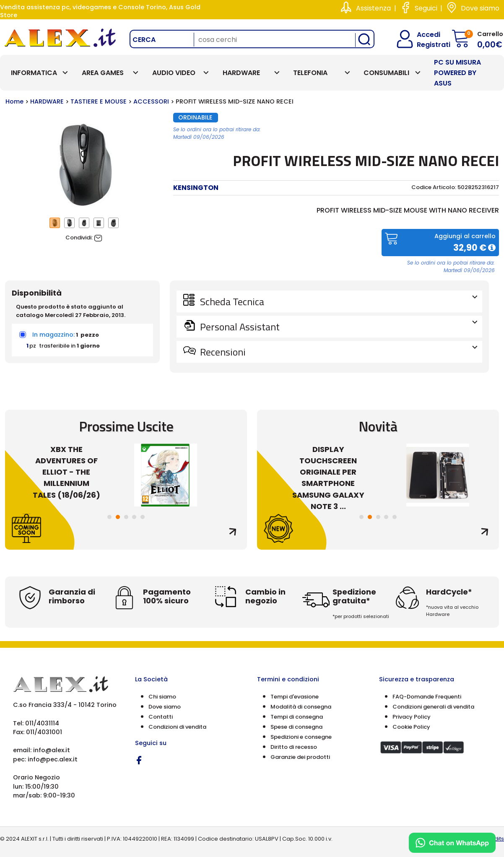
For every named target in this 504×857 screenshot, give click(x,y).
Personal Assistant (338, 327)
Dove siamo (480, 8)
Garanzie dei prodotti (300, 757)
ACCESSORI (151, 101)
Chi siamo (162, 697)
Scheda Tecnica (338, 301)
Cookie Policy (411, 727)
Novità (378, 426)
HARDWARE (47, 101)
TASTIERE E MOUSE (99, 101)
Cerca (144, 40)
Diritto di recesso (294, 747)
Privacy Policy (412, 717)
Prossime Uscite (126, 426)
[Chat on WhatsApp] (452, 843)
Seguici (426, 8)
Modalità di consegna (301, 707)
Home (14, 101)
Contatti (161, 717)
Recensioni (338, 352)
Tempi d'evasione (295, 697)
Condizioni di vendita (177, 727)
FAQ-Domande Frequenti (427, 697)
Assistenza (373, 8)
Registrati (426, 45)
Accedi (423, 35)
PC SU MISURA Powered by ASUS (457, 73)
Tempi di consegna (297, 717)
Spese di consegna (296, 727)
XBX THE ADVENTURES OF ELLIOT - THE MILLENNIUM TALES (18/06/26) (70, 472)
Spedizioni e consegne (301, 737)
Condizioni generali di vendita (433, 707)
